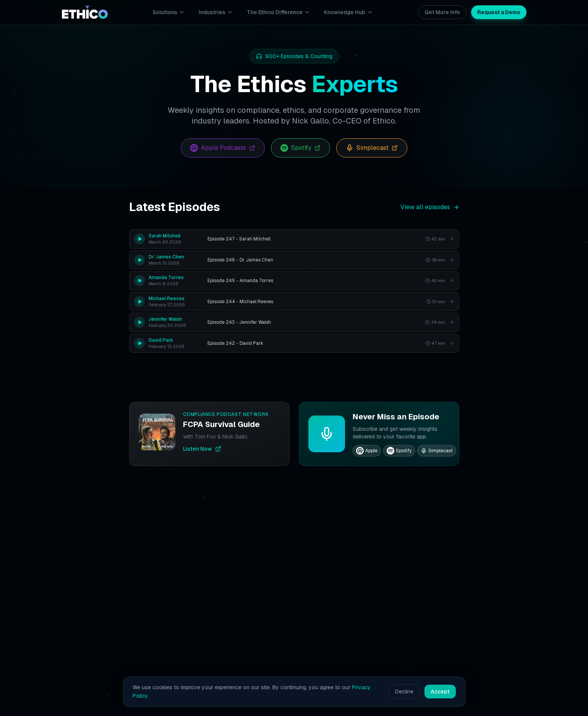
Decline (404, 692)
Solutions (169, 12)
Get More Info (442, 12)
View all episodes (430, 207)
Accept (440, 692)
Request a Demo (499, 12)
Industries (216, 12)
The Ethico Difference (279, 12)
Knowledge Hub (348, 12)
